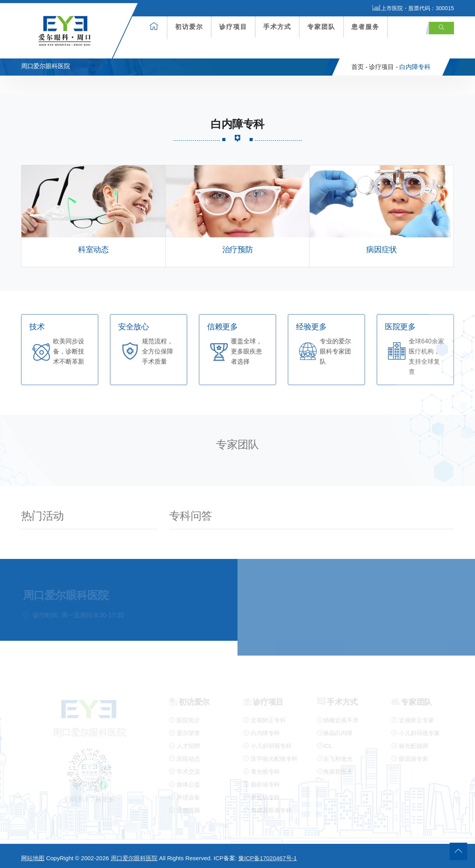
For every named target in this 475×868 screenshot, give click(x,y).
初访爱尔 (189, 27)
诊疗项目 (233, 27)
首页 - (360, 64)
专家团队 (321, 27)
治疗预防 (237, 247)
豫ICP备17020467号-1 (268, 855)
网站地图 (33, 855)
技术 (37, 324)
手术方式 (277, 27)
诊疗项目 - (383, 64)
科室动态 (93, 247)
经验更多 (311, 324)
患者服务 (365, 27)
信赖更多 (222, 324)
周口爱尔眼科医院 (134, 855)
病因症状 (381, 247)
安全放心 (133, 324)
